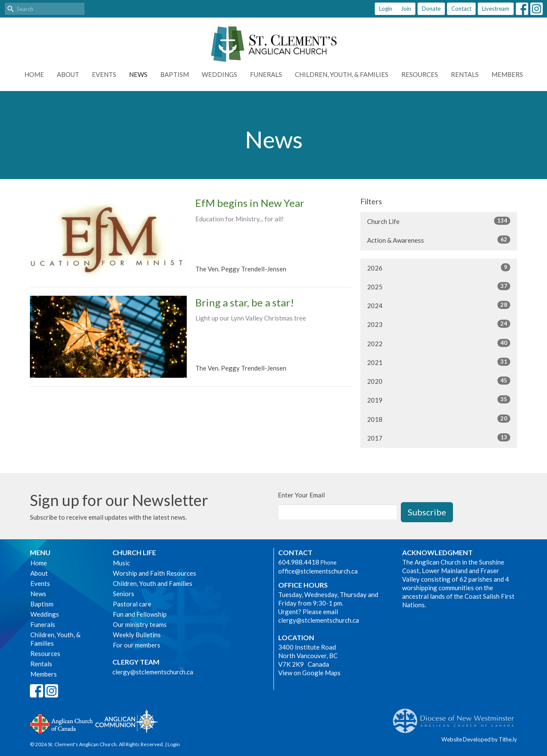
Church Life (439, 221)
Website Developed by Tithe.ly (479, 739)
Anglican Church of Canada (62, 723)
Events (104, 74)
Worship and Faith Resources (154, 573)
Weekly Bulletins (137, 635)
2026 (439, 268)
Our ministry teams (140, 624)
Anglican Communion (127, 721)
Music (121, 563)
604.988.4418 (299, 562)
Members (507, 74)
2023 (439, 324)
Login (386, 9)
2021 (439, 362)
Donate (431, 9)
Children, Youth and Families (153, 583)
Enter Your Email (301, 495)
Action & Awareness (439, 240)
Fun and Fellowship (140, 614)
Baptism (175, 74)
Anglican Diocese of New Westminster (457, 717)
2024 (439, 305)
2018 (439, 419)
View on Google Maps (309, 673)
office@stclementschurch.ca (318, 571)
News (138, 74)
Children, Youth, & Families (342, 74)
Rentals (465, 74)
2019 (439, 400)
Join (406, 9)
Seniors (124, 594)
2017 (439, 438)
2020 (439, 381)
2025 (439, 286)
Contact (461, 9)
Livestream (496, 9)
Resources (420, 74)
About (68, 74)
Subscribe (427, 512)
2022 (439, 343)
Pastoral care (132, 604)
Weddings (219, 74)
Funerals (266, 74)
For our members (137, 645)
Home (34, 74)
